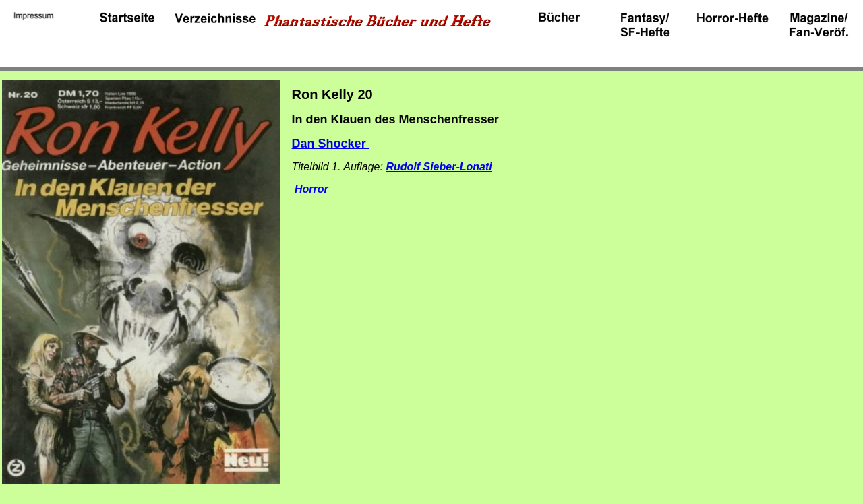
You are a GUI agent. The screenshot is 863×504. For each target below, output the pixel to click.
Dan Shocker (331, 144)
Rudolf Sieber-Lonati (439, 167)
